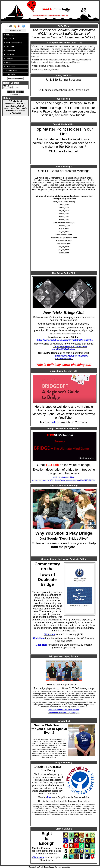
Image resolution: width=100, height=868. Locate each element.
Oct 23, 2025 (64, 205)
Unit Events (9, 47)
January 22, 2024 (64, 244)
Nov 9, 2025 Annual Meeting (64, 202)
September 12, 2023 (64, 235)
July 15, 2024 (64, 250)
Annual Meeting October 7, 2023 (64, 238)
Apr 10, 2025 (64, 214)
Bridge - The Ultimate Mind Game (64, 429)
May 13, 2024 (64, 247)
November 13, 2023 (64, 241)
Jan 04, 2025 (64, 220)
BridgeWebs (9, 74)
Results (8, 62)
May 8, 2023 (64, 229)
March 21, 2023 (64, 226)
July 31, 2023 (64, 232)
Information (9, 51)
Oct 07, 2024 (64, 253)
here (87, 90)
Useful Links (10, 66)
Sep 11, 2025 (64, 208)
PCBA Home (10, 35)
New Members (10, 39)
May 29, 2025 (64, 211)
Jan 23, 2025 (64, 217)
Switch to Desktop (16, 79)
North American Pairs (13, 43)
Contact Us (9, 54)
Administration (11, 70)
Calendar (8, 58)
